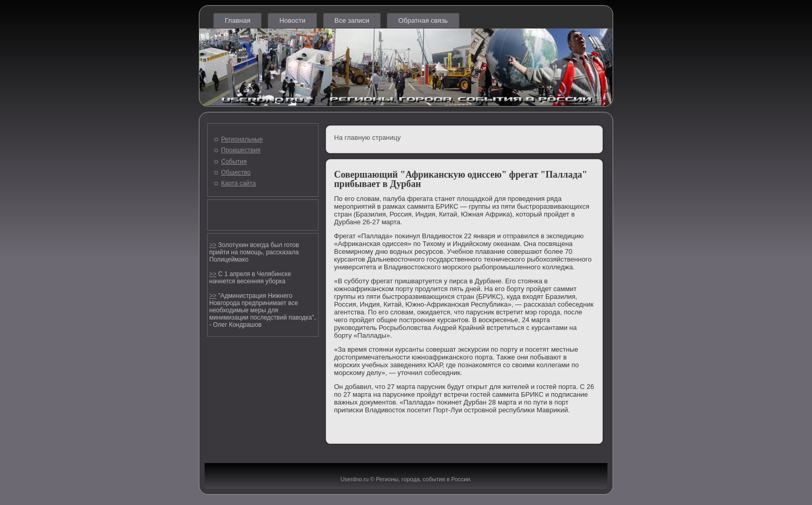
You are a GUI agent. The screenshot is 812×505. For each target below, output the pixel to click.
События (234, 162)
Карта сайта (238, 183)
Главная (237, 20)
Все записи (352, 20)
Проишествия (241, 150)
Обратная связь (423, 20)
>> (213, 245)
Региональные (242, 139)
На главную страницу (367, 138)
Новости (292, 20)
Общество (236, 172)
